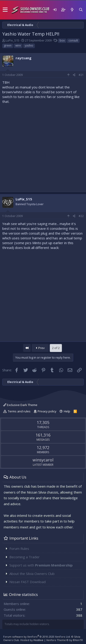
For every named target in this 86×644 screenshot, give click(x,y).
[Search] (81, 10)
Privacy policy (47, 411)
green (8, 45)
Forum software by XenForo (37, 637)
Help (67, 411)
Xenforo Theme (65, 640)
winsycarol (43, 460)
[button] (5, 10)
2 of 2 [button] (56, 348)
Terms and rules (19, 411)
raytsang (24, 58)
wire (18, 45)
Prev (40, 348)
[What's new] (72, 10)
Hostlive (38, 640)
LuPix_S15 (12, 40)
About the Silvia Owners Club (32, 574)
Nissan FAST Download (28, 582)
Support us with (41, 565)
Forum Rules (19, 548)
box (62, 40)
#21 (81, 75)
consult (73, 40)
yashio (29, 45)
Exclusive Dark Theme (20, 405)
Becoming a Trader (25, 557)
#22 (81, 216)
